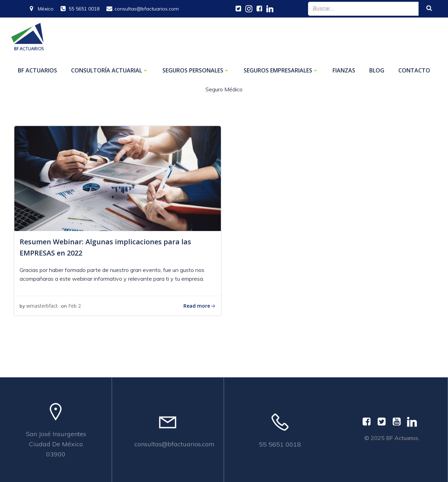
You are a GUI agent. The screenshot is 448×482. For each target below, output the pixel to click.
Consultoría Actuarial (110, 70)
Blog (377, 70)
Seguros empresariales (281, 70)
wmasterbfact (42, 306)
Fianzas (344, 70)
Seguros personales (196, 70)
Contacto (414, 70)
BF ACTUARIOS (37, 70)
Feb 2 (75, 306)
